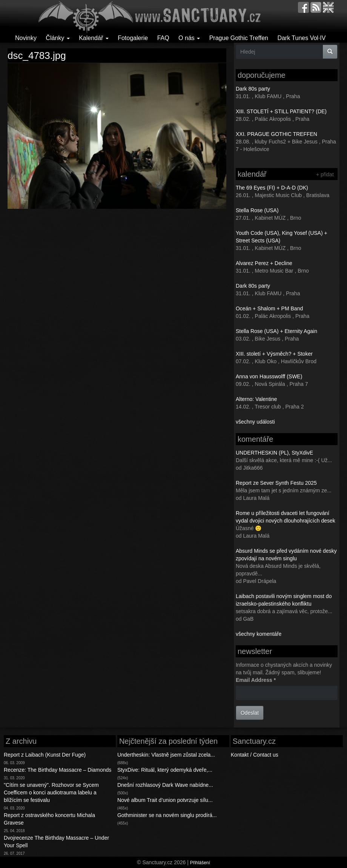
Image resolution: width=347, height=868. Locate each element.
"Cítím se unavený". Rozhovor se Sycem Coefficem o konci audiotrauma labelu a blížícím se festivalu (51, 792)
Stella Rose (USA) (257, 210)
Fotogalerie (133, 38)
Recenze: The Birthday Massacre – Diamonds (58, 770)
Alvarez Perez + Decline (264, 263)
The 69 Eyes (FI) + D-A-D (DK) (272, 188)
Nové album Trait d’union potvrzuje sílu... (165, 800)
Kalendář (94, 38)
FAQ (163, 38)
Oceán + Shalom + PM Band (269, 308)
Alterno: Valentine (256, 399)
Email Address (256, 680)
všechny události (255, 422)
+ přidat (325, 174)
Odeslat (250, 713)
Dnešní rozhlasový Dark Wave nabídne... (165, 785)
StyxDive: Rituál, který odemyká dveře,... (165, 770)
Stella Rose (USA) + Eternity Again (276, 331)
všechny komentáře (259, 634)
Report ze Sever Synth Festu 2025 (276, 483)
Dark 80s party (253, 89)
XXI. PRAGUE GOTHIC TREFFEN (276, 134)
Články (58, 38)
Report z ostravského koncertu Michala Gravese (49, 819)
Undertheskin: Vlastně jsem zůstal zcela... (166, 755)
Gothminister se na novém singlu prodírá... (167, 815)
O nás (189, 38)
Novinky (26, 38)
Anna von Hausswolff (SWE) (269, 376)
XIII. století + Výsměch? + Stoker (274, 354)
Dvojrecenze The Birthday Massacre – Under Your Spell (56, 842)
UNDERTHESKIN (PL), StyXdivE (274, 453)
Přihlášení (200, 863)
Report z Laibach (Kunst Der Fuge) (45, 755)
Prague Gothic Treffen (239, 38)
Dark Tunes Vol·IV (301, 38)
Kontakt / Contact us (255, 755)
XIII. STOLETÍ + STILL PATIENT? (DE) (281, 111)
